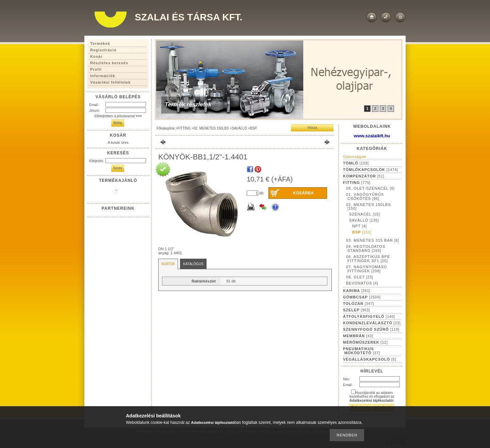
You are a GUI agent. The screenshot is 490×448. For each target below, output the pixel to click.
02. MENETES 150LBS (211, 128)
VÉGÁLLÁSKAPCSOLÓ (370, 359)
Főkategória (166, 128)
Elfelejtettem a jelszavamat (118, 116)
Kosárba (303, 193)
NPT (360, 226)
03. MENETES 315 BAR (373, 240)
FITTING (184, 128)
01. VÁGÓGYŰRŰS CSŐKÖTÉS (365, 196)
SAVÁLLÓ (239, 128)
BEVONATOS (362, 283)
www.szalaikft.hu (372, 136)
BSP (253, 128)
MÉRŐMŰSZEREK (365, 342)
